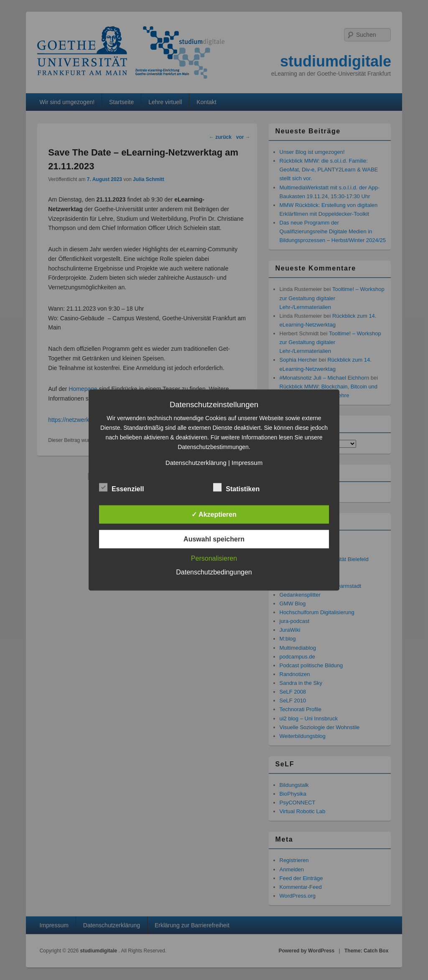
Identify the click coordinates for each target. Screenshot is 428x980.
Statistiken (236, 488)
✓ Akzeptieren (214, 514)
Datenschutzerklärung (196, 463)
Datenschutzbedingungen (214, 572)
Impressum (247, 463)
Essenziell (121, 488)
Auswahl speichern (214, 539)
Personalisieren (214, 558)
